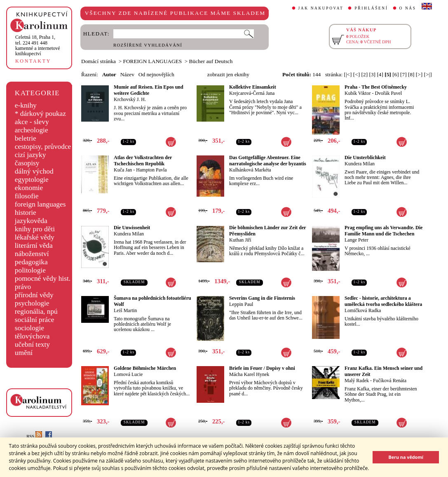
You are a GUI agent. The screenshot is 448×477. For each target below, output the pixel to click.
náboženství (32, 254)
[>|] (428, 74)
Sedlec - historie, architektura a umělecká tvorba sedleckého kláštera (383, 301)
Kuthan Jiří (240, 240)
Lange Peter (357, 240)
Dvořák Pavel (388, 93)
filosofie (27, 196)
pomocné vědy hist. (43, 278)
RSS (34, 436)
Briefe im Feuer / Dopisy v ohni (262, 368)
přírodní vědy (34, 295)
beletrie (26, 138)
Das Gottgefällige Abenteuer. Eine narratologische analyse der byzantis (268, 161)
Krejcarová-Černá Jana (252, 93)
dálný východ (34, 171)
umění (24, 353)
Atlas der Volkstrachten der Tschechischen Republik (143, 161)
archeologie (32, 130)
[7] (403, 74)
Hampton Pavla (151, 170)
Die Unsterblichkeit (365, 157)
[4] (380, 74)
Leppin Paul (241, 304)
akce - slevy (32, 122)
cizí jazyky (30, 155)
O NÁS (408, 8)
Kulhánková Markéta (250, 170)
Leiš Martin (125, 310)
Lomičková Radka (363, 310)
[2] (365, 74)
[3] (372, 74)
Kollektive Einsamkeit (253, 87)
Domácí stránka (99, 61)
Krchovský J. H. (130, 99)
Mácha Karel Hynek (249, 374)
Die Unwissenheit (132, 228)
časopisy (27, 163)
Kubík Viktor (358, 93)
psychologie (32, 303)
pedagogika (31, 262)
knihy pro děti (35, 229)
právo (23, 287)
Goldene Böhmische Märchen (145, 368)
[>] (419, 74)
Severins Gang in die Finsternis (262, 298)
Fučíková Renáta (390, 381)
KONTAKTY (33, 61)
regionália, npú (36, 311)
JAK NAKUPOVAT (321, 8)
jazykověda (31, 221)
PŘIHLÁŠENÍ (371, 8)
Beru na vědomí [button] (406, 457)
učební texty (32, 344)
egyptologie (32, 180)
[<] (357, 74)
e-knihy (26, 105)
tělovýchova (32, 336)
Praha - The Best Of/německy (376, 87)
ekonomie (29, 188)
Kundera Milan (360, 164)
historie (26, 213)
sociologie (29, 328)
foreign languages (40, 204)
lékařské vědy (35, 237)
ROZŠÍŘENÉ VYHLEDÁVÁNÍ (148, 45)
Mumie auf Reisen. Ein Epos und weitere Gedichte (149, 90)
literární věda (34, 246)
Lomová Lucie (128, 374)
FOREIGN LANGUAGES (153, 61)
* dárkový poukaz (40, 114)
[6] (396, 74)
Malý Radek (357, 381)
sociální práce (35, 320)
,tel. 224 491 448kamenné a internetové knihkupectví (38, 45)
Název (127, 74)
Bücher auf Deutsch (211, 61)
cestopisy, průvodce (43, 147)
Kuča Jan (123, 170)
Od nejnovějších (156, 74)
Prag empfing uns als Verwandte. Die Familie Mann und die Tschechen (383, 231)
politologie (30, 270)
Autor (109, 74)
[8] (411, 74)
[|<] (348, 74)
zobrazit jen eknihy (228, 74)
